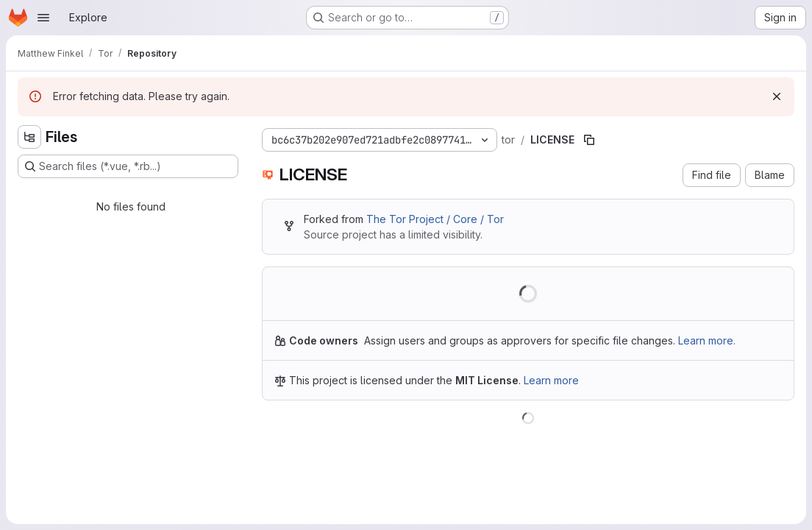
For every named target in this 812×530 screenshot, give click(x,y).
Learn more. (707, 340)
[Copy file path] (589, 140)
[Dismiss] (777, 96)
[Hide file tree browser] (29, 137)
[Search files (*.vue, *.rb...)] (128, 166)
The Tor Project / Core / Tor (435, 219)
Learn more (551, 380)
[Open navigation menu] (43, 18)
